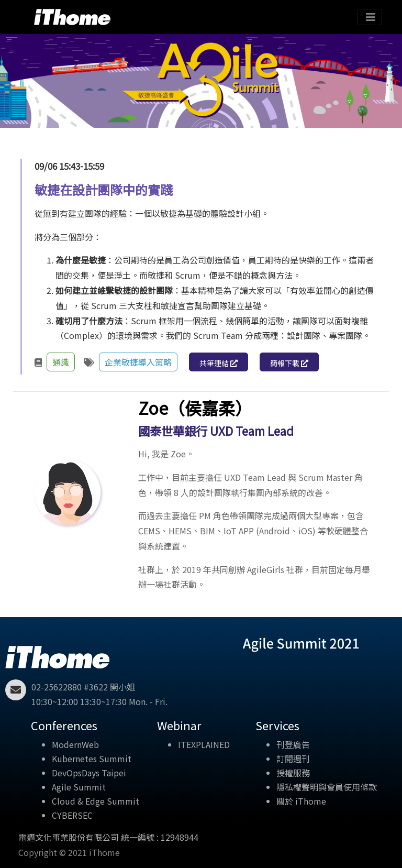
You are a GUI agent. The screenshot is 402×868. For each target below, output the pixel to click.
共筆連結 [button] (219, 363)
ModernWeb (75, 744)
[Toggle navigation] (370, 17)
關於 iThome (301, 801)
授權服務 (293, 773)
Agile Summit (79, 787)
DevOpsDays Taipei (89, 773)
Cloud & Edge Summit (96, 801)
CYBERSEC (72, 815)
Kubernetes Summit (92, 759)
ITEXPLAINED (204, 744)
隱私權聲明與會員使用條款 (327, 787)
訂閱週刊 (293, 759)
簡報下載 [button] (289, 363)
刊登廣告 (293, 744)
